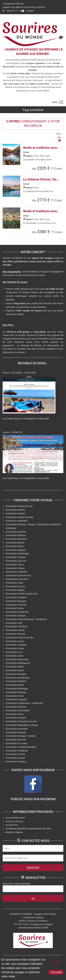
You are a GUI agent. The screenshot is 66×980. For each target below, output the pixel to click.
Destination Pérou (15, 714)
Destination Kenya (15, 648)
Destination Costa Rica (17, 579)
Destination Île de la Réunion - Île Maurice (26, 619)
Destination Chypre (15, 568)
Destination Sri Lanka (16, 743)
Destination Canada (16, 557)
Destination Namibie (16, 681)
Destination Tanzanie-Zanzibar (21, 747)
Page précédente (33, 110)
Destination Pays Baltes (18, 710)
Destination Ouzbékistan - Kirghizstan (24, 703)
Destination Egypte (15, 590)
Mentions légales (14, 832)
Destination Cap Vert (16, 561)
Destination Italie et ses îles (20, 638)
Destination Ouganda (16, 699)
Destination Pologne (16, 718)
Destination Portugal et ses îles (21, 721)
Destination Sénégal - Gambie (21, 736)
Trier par (58, 137)
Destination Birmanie (16, 539)
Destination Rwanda (16, 732)
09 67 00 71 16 (12, 11)
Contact (28, 11)
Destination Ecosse (15, 586)
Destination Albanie (15, 510)
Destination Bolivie (15, 543)
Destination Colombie (16, 572)
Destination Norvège (16, 692)
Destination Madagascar (18, 663)
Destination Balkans (16, 535)
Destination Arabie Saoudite (20, 517)
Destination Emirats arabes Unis (22, 594)
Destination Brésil (15, 546)
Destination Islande (15, 634)
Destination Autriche (16, 532)
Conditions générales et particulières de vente (28, 829)
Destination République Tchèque (22, 725)
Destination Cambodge (17, 553)
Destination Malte (15, 667)
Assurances (12, 825)
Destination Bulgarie (16, 550)
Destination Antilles (15, 514)
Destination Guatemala (17, 612)
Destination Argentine (17, 521)
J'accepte (56, 972)
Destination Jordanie (16, 645)
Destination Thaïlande (17, 751)
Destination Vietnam (16, 762)
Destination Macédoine (17, 659)
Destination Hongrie (16, 616)
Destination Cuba (14, 583)
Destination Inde (14, 623)
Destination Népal (15, 685)
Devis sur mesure (15, 821)
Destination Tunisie (15, 754)
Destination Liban (15, 656)
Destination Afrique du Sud (19, 506)
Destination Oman (15, 696)
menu (55, 102)
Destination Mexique (16, 674)
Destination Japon (15, 641)
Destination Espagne (16, 601)
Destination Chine (15, 565)
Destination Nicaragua (17, 689)
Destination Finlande (16, 605)
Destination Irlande (15, 630)
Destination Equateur (16, 597)
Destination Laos (14, 652)
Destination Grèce (15, 608)
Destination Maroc (15, 670)
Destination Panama (16, 707)
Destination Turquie (15, 758)
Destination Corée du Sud (18, 575)
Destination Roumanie (17, 729)
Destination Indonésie (17, 626)
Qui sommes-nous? (15, 818)
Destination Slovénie (16, 740)
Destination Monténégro (18, 678)
